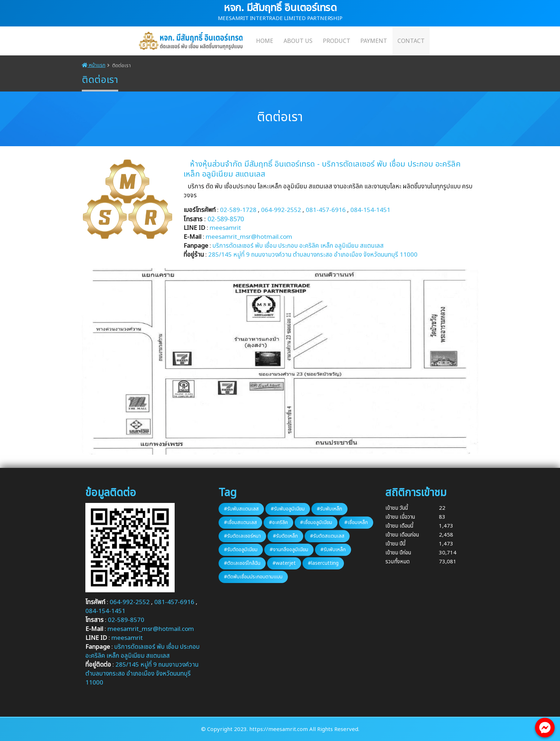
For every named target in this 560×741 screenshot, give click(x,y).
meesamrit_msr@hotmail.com (249, 237)
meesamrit (225, 228)
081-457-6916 (326, 210)
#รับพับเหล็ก (329, 509)
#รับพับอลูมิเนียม (288, 509)
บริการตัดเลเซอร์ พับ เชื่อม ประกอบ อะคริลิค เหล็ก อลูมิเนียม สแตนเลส (298, 246)
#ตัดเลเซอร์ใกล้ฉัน (242, 563)
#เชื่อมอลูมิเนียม (316, 522)
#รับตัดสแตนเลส (327, 536)
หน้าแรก (94, 65)
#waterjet (284, 563)
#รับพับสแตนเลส (241, 509)
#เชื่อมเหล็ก (356, 522)
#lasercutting (323, 563)
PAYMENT (374, 41)
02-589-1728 (238, 210)
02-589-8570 (226, 219)
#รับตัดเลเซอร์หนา (242, 536)
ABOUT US (298, 41)
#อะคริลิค (278, 522)
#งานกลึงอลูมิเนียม (289, 550)
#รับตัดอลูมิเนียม (241, 550)
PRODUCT (337, 41)
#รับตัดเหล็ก (285, 536)
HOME (265, 41)
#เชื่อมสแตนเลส (240, 522)
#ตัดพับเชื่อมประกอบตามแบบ (253, 577)
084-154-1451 (370, 210)
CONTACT (411, 41)
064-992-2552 (281, 210)
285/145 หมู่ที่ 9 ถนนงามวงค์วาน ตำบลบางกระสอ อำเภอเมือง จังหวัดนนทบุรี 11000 (142, 674)
